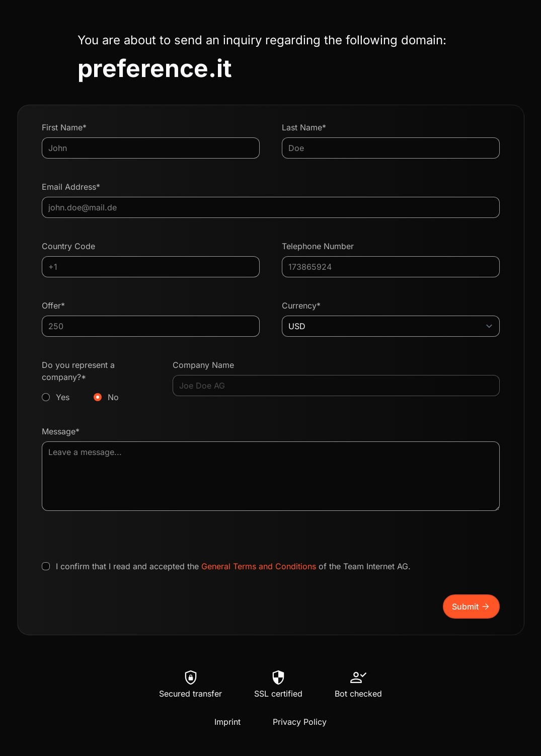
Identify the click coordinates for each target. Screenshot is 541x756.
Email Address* (71, 187)
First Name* (64, 127)
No (113, 397)
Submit (471, 607)
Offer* (53, 306)
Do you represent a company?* (96, 382)
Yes (63, 397)
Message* (61, 431)
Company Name (203, 365)
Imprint (227, 722)
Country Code (68, 246)
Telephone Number (318, 246)
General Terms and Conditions (259, 566)
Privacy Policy (300, 722)
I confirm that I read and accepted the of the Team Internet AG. (233, 566)
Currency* (301, 306)
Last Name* (304, 127)
